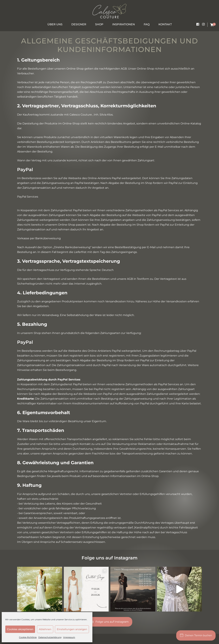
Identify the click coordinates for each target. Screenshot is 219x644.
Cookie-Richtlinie (28, 637)
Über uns (55, 24)
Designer (79, 24)
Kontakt (165, 24)
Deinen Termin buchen (196, 635)
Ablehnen (45, 629)
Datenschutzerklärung (50, 637)
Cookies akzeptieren (20, 629)
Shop (99, 24)
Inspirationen (124, 24)
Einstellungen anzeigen (72, 629)
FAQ (147, 24)
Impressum (69, 637)
